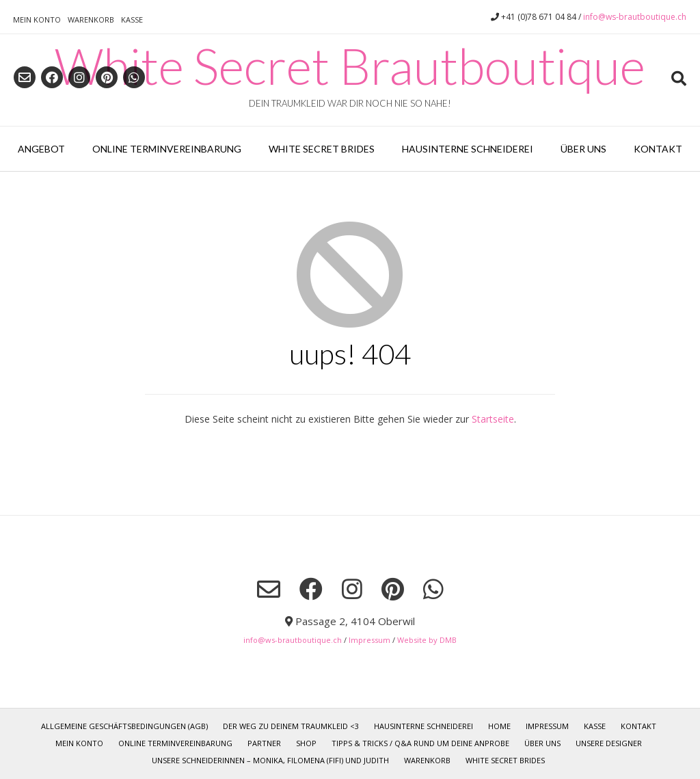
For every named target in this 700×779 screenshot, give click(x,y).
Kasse (132, 19)
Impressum (369, 640)
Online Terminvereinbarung (167, 149)
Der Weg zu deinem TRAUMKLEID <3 (291, 726)
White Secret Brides (322, 149)
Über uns (583, 149)
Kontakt (658, 149)
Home (499, 726)
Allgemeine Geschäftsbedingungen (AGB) (124, 726)
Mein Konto (37, 19)
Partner (264, 743)
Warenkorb (91, 19)
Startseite (493, 419)
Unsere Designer (609, 743)
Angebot (41, 149)
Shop (306, 743)
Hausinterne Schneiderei (468, 149)
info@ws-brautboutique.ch (635, 17)
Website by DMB (427, 640)
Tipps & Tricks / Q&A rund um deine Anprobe (420, 743)
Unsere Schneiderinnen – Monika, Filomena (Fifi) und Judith (270, 760)
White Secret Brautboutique (350, 66)
